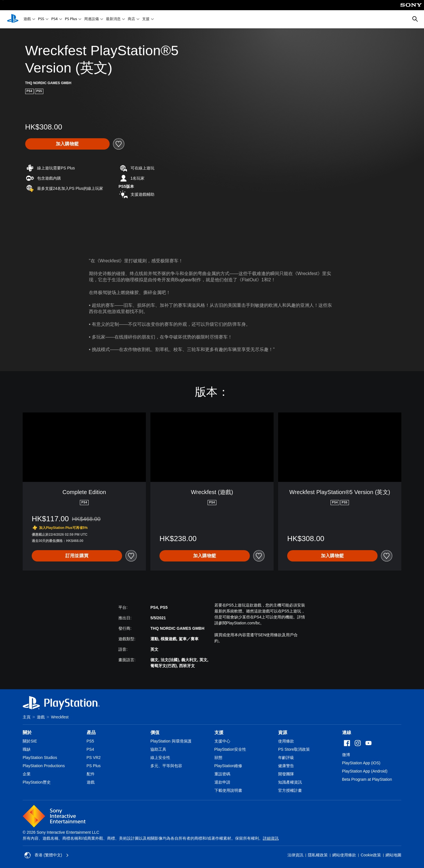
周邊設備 (91, 19)
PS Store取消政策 (294, 749)
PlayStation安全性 (230, 749)
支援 (146, 19)
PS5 (41, 19)
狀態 (218, 758)
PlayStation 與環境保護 (171, 741)
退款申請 (222, 782)
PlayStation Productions (44, 766)
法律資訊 (295, 855)
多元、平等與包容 (166, 766)
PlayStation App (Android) (365, 771)
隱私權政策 (318, 855)
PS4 (55, 19)
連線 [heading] (347, 732)
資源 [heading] (283, 732)
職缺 (27, 749)
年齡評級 (286, 758)
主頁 (27, 717)
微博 (346, 755)
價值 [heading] (155, 732)
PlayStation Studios (40, 758)
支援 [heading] (219, 732)
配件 (91, 774)
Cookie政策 (371, 855)
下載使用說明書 (228, 790)
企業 (27, 774)
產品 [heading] (91, 732)
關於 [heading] (27, 732)
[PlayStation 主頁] (13, 19)
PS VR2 (94, 758)
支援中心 (222, 741)
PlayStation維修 (228, 766)
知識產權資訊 (290, 782)
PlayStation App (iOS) (361, 763)
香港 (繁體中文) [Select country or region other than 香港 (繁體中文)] (47, 855)
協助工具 (158, 749)
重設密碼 (222, 774)
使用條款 (286, 741)
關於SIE (30, 741)
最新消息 (113, 19)
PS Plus (71, 19)
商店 (131, 19)
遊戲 (27, 19)
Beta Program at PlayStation (367, 779)
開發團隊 (286, 774)
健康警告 (286, 766)
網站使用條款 (344, 855)
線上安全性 (160, 758)
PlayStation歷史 (37, 782)
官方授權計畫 (290, 790)
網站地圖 (393, 855)
